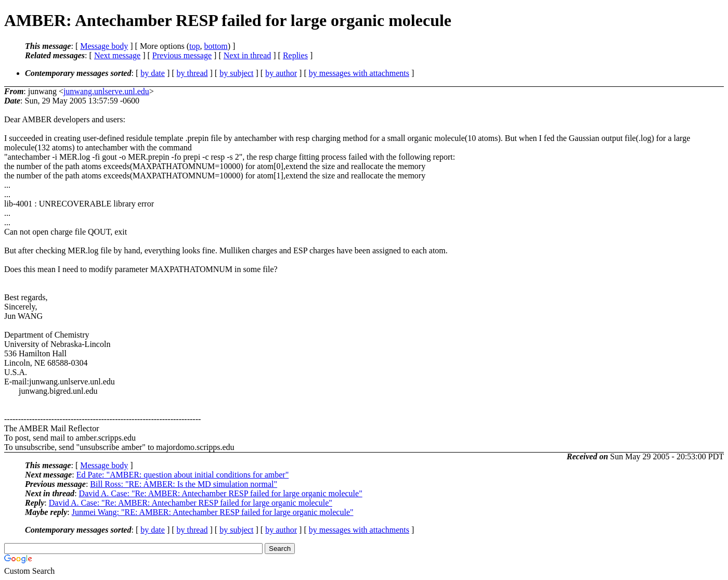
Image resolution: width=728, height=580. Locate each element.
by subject (236, 73)
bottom (216, 46)
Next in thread (248, 55)
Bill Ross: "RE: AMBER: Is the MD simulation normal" (184, 484)
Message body (104, 46)
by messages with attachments (359, 73)
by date (153, 73)
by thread (192, 73)
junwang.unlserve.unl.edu (106, 91)
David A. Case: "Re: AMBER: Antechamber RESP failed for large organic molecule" (221, 493)
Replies (295, 55)
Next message (117, 55)
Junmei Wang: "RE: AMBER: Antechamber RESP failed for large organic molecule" (213, 512)
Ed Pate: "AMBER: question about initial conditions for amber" (183, 475)
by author (281, 73)
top (194, 46)
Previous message (182, 55)
